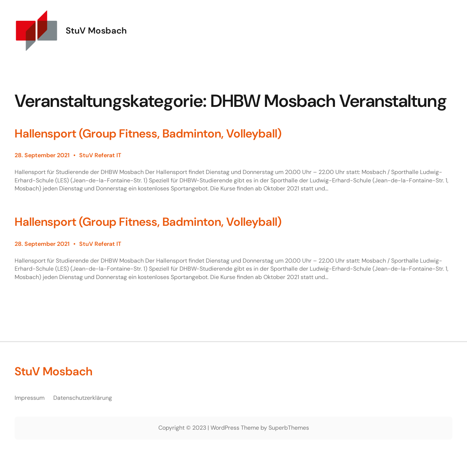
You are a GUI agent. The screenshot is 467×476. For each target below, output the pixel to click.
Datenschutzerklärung (83, 398)
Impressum (30, 398)
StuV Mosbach (96, 30)
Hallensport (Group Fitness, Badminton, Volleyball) (148, 134)
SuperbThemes (289, 428)
